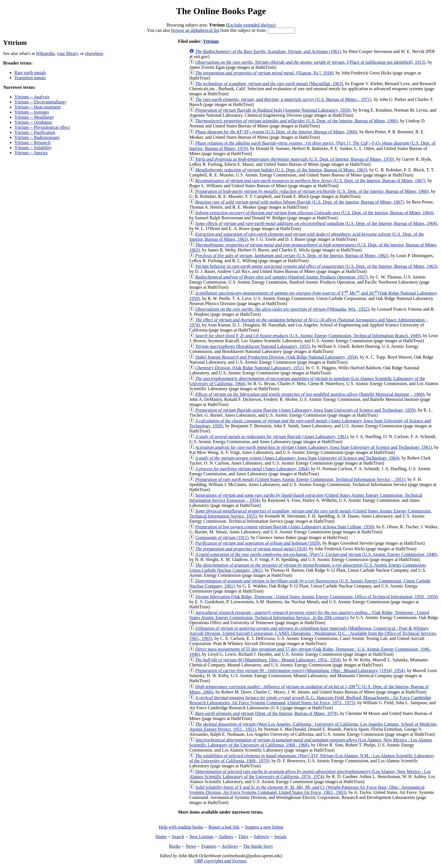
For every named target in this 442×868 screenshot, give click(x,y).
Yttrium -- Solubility (33, 148)
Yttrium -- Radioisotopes (37, 137)
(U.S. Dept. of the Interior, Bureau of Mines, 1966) (296, 121)
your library (67, 53)
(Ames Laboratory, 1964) (252, 469)
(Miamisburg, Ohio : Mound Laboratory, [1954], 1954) (300, 671)
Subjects (261, 837)
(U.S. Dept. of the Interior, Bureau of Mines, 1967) (310, 181)
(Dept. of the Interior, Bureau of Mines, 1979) (266, 713)
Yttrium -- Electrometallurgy (40, 102)
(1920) (258, 543)
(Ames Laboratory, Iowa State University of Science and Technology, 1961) (313, 447)
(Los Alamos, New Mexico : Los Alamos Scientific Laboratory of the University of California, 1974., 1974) (310, 774)
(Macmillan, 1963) (269, 84)
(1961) (268, 51)
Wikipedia (45, 53)
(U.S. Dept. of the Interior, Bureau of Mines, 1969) (276, 132)
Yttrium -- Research (32, 143)
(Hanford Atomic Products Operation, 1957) (281, 277)
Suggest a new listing (264, 827)
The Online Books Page (221, 11)
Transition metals (30, 78)
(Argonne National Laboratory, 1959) (273, 110)
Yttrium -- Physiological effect (42, 127)
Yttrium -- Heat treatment (37, 107)
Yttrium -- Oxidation (33, 122)
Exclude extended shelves (251, 25)
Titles (243, 837)
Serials (280, 837)
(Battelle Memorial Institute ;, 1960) (310, 394)
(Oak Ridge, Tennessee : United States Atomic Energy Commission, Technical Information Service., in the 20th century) (309, 615)
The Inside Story (258, 846)
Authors (226, 837)
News (191, 846)
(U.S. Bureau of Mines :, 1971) (283, 99)
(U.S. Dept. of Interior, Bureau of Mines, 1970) (294, 159)
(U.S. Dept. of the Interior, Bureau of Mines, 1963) (281, 170)
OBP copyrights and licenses (220, 861)
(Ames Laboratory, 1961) (271, 437)
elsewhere (94, 53)
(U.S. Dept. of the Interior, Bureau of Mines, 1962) (292, 256)
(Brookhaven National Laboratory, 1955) (252, 346)
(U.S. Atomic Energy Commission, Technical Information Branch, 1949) (308, 336)
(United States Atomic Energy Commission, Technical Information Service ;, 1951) (300, 479)
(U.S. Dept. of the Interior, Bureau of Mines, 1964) (314, 213)
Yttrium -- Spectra (31, 153)
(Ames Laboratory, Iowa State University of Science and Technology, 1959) (305, 410)
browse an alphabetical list (195, 30)
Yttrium (211, 41)
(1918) (251, 549)
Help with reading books (181, 827)
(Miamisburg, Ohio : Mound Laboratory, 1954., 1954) (268, 660)
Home (161, 837)
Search (178, 837)
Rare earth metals (30, 73)
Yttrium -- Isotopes (32, 112)
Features (209, 846)
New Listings (202, 837)
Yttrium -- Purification (35, 132)
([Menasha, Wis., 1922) (282, 309)
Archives (230, 846)
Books (175, 846)
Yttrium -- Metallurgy (34, 117)
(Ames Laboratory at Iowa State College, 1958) (285, 527)
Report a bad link (224, 827)
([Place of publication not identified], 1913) (310, 62)
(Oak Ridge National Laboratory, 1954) (276, 357)
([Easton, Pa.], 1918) (264, 73)
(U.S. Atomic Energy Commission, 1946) (316, 554)
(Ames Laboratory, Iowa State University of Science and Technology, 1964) (297, 458)
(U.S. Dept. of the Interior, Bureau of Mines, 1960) (312, 191)
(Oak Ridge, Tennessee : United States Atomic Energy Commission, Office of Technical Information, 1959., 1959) (316, 597)
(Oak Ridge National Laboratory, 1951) (249, 368)
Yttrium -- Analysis (32, 97)
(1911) (222, 537)
